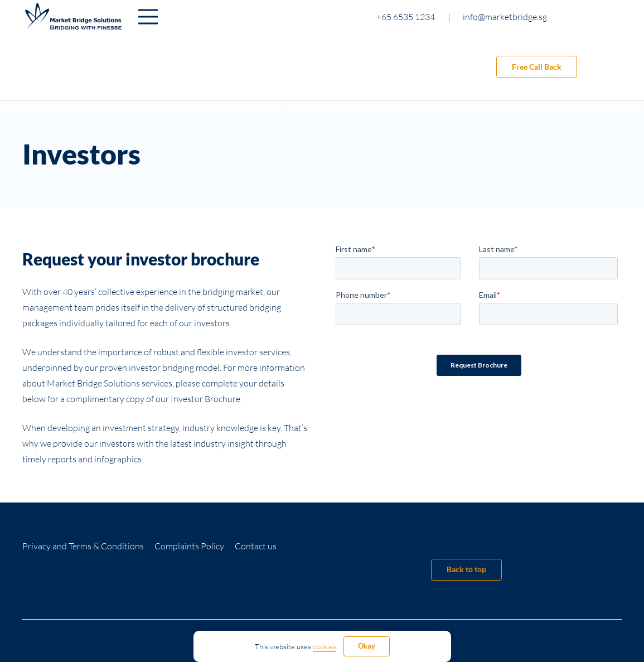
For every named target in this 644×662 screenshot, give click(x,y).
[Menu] (148, 17)
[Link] (73, 17)
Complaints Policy (189, 546)
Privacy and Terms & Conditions (83, 546)
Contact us (256, 546)
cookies (325, 646)
